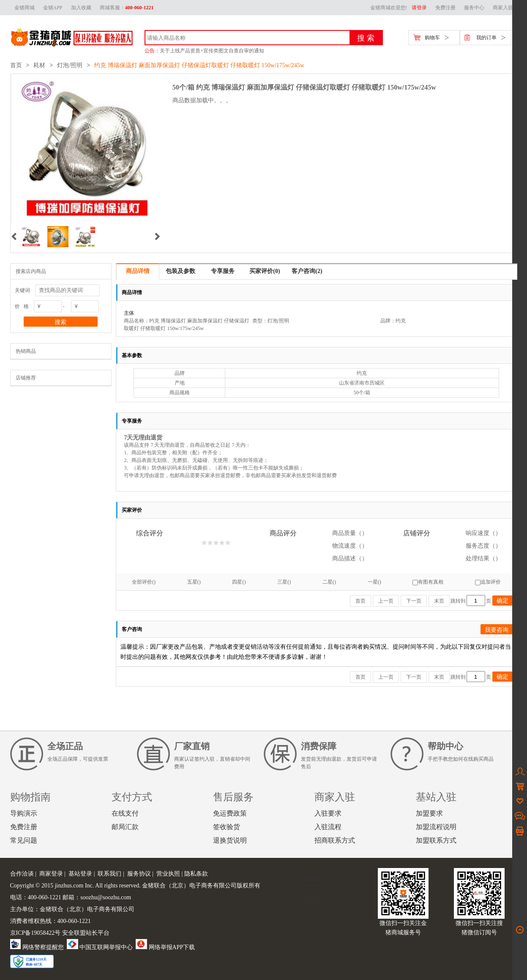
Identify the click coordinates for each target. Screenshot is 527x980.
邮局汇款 (125, 827)
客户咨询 (307, 271)
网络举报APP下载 (165, 947)
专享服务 (223, 271)
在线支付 (125, 813)
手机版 (313, 899)
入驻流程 (328, 827)
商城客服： (127, 8)
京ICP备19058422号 (35, 933)
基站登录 (80, 874)
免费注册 (445, 8)
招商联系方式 (335, 840)
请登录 (419, 8)
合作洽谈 (22, 874)
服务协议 (139, 874)
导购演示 (24, 813)
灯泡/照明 (70, 65)
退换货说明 (230, 840)
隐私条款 (196, 874)
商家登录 (51, 874)
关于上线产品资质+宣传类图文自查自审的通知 (212, 51)
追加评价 (488, 582)
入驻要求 (328, 813)
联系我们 (109, 874)
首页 (16, 65)
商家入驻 (503, 8)
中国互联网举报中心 (100, 947)
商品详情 (138, 271)
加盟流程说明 (436, 827)
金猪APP (53, 8)
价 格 (22, 306)
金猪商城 (25, 8)
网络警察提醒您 (37, 947)
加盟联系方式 (436, 840)
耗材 (39, 65)
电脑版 (313, 878)
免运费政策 (230, 813)
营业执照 (168, 874)
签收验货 (227, 827)
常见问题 (24, 840)
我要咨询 (497, 630)
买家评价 (265, 271)
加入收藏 (81, 8)
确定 (502, 601)
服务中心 (474, 8)
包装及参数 (180, 271)
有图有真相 (428, 582)
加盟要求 (429, 813)
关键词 (22, 290)
